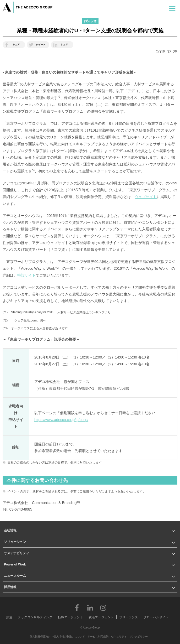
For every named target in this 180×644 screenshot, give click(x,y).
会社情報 (10, 530)
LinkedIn (90, 607)
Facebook (77, 607)
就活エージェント (101, 617)
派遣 (9, 617)
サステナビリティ (17, 553)
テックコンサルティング (35, 617)
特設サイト (26, 275)
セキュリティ (119, 637)
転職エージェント (70, 617)
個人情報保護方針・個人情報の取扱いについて (57, 637)
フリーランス (129, 617)
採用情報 (10, 587)
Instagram (103, 607)
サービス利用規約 (98, 637)
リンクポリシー (139, 637)
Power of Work (15, 564)
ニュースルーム (15, 576)
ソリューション (15, 542)
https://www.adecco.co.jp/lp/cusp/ (61, 420)
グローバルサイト (156, 617)
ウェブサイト (146, 197)
